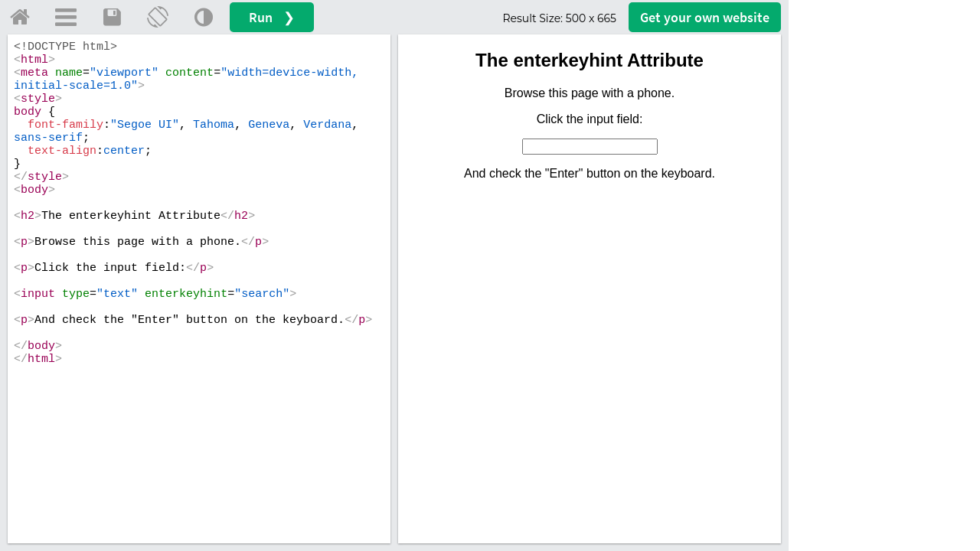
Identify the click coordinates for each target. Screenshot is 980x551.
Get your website (705, 17)
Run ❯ (272, 17)
